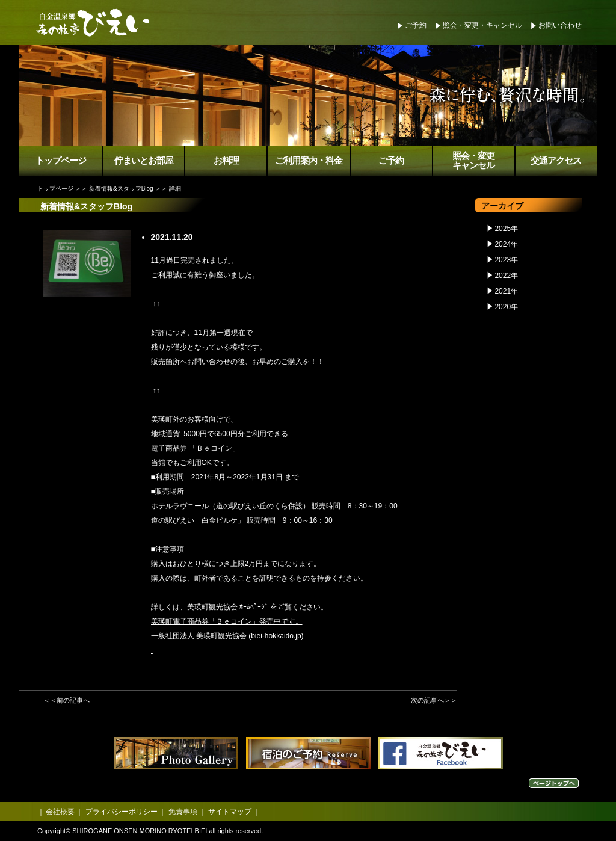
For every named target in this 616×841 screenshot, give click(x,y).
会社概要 (60, 812)
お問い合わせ (560, 25)
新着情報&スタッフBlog (121, 189)
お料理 (226, 161)
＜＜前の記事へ (66, 700)
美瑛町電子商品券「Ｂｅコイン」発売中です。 (227, 621)
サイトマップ (230, 812)
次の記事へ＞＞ (434, 700)
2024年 (506, 244)
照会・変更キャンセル (473, 161)
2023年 (506, 260)
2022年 (506, 276)
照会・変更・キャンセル (482, 25)
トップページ (61, 161)
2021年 (506, 291)
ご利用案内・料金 (309, 161)
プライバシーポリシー (122, 812)
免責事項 (183, 812)
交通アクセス (556, 161)
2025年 (506, 229)
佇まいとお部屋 (144, 161)
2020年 (506, 307)
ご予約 (416, 25)
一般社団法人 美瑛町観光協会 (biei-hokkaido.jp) (227, 636)
